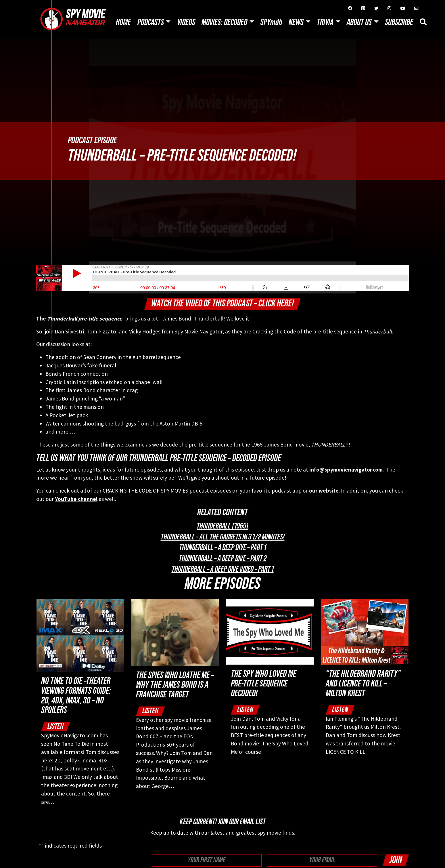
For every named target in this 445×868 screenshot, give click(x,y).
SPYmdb (271, 22)
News (296, 22)
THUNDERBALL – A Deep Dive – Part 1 (223, 547)
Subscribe (399, 22)
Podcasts (151, 22)
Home (123, 22)
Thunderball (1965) (222, 526)
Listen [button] (55, 726)
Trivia (325, 22)
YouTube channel (76, 499)
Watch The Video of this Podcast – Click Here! (222, 303)
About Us (359, 22)
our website (324, 491)
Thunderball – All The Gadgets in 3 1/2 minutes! (223, 537)
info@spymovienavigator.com (346, 470)
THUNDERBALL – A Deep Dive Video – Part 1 (223, 569)
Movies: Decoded (224, 22)
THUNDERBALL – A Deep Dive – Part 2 (223, 558)
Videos (186, 22)
